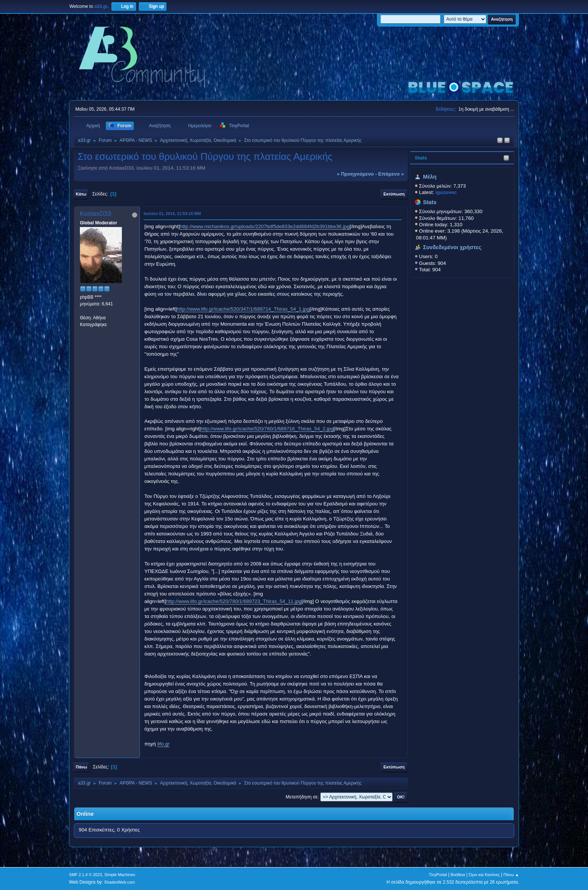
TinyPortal (438, 875)
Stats (421, 158)
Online (85, 814)
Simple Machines (120, 875)
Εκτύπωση (394, 194)
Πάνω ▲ (511, 875)
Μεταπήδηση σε (302, 797)
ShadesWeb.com (120, 882)
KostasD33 (95, 214)
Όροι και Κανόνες (484, 875)
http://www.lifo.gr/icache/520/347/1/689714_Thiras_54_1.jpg (243, 309)
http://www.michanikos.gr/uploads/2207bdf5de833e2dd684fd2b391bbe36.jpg (265, 226)
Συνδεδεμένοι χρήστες (452, 247)
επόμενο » (391, 174)
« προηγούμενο (355, 174)
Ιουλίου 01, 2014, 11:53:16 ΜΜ (172, 213)
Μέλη (430, 177)
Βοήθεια (458, 875)
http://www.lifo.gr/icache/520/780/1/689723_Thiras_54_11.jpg (234, 601)
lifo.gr (163, 744)
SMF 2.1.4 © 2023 (85, 875)
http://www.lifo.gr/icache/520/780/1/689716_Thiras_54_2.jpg (267, 429)
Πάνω (81, 767)
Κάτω (81, 194)
